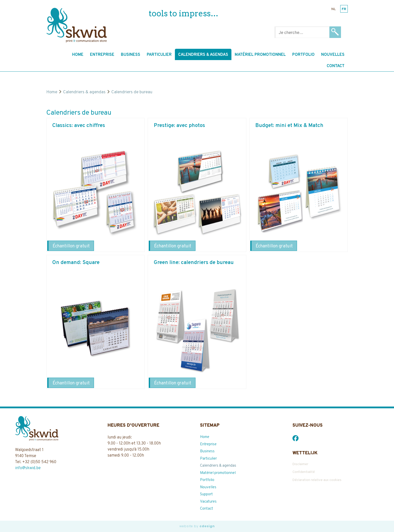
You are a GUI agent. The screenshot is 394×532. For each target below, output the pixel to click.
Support (206, 494)
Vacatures (208, 502)
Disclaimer (300, 464)
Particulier (159, 55)
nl (333, 9)
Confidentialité (304, 472)
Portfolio (303, 55)
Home (78, 55)
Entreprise (102, 55)
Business (131, 55)
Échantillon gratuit (71, 246)
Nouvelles (333, 55)
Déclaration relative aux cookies (317, 480)
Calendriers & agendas (203, 55)
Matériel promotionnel (260, 55)
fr (344, 9)
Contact (336, 66)
